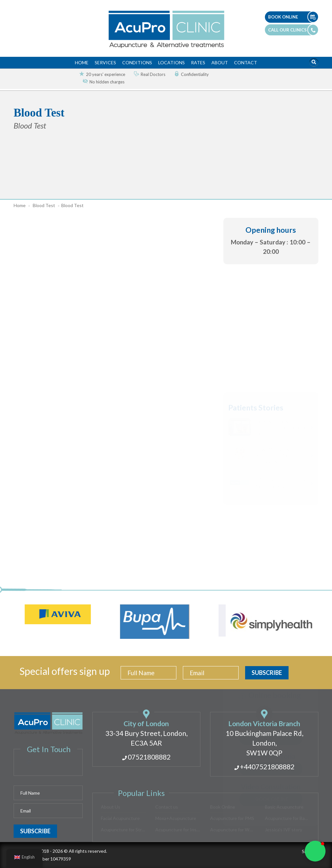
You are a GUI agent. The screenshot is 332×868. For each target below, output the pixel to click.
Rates (198, 62)
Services (105, 62)
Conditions (137, 62)
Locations (172, 62)
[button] (14, 218)
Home (82, 62)
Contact (246, 62)
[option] (100, 74)
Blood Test (44, 205)
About (220, 62)
